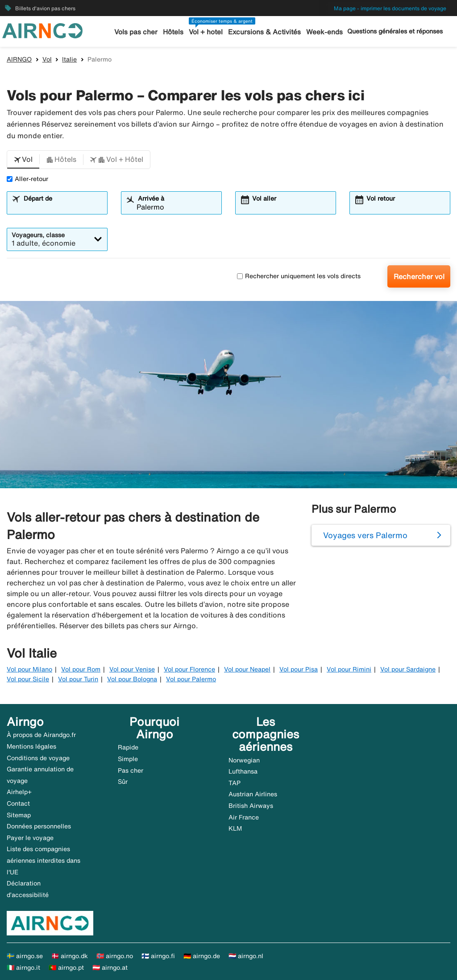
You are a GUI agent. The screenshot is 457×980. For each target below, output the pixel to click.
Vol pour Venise (132, 669)
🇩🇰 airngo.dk (70, 956)
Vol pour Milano (29, 669)
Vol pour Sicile (28, 679)
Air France (244, 817)
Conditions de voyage (38, 758)
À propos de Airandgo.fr (41, 735)
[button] (23, 160)
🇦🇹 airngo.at (110, 968)
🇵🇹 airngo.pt (66, 968)
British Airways (251, 806)
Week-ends (324, 32)
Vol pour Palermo (191, 679)
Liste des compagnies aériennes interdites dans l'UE (44, 860)
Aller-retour (27, 179)
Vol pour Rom (81, 669)
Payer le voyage (30, 838)
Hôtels (174, 32)
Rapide (128, 747)
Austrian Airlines (253, 794)
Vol (47, 59)
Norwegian (244, 760)
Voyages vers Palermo (365, 535)
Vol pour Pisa (299, 669)
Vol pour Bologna (132, 679)
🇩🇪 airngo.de (202, 956)
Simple (128, 759)
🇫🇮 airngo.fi (158, 956)
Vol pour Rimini (349, 669)
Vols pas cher (137, 32)
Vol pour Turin (78, 679)
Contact (18, 803)
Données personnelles (39, 826)
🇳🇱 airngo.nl (246, 956)
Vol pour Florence (189, 669)
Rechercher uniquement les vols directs (299, 276)
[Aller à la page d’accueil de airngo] (42, 30)
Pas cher (131, 770)
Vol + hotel (207, 32)
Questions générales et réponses (395, 31)
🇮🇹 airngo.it (23, 968)
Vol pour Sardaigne (408, 669)
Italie (69, 59)
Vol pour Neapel (247, 669)
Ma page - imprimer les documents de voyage (390, 8)
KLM (235, 828)
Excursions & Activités (265, 32)
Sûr (123, 782)
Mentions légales (31, 746)
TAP (235, 783)
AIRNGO (19, 59)
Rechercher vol (419, 276)
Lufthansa (243, 771)
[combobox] (62, 207)
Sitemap (19, 815)
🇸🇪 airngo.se (25, 956)
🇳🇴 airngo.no (115, 956)
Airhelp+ (19, 792)
